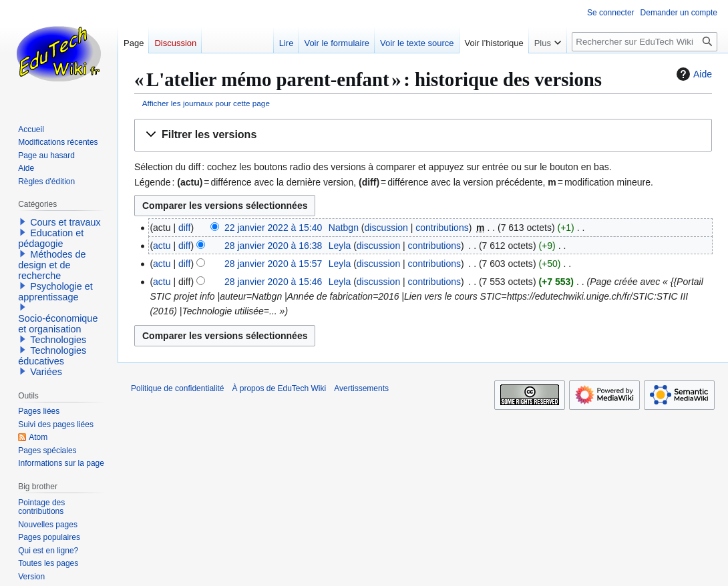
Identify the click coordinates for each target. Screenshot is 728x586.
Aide (693, 74)
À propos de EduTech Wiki (279, 388)
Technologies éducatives (52, 356)
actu (162, 246)
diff (184, 228)
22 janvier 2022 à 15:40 (273, 228)
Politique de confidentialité (177, 388)
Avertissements (361, 388)
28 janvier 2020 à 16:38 (273, 246)
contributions (442, 228)
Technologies (58, 340)
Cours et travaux (65, 222)
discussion (386, 228)
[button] (423, 135)
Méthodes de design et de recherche (52, 265)
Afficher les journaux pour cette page (206, 103)
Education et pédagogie (51, 238)
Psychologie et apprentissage (55, 292)
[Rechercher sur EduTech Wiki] (645, 42)
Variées (46, 372)
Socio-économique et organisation (58, 324)
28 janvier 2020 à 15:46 (273, 282)
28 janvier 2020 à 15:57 (273, 264)
